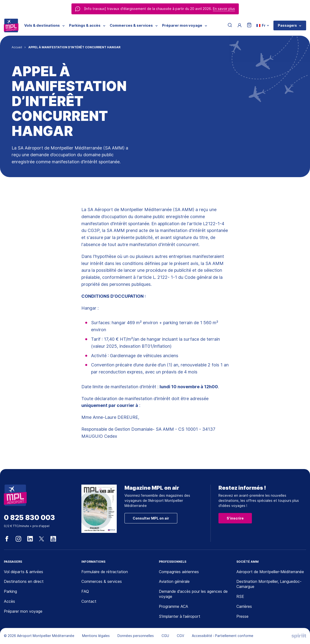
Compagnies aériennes (179, 572)
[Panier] (249, 25)
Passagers (287, 25)
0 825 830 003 (29, 518)
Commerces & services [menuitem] (131, 25)
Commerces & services (102, 581)
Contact (89, 601)
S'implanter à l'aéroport (180, 616)
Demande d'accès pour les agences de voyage (193, 594)
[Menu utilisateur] (240, 25)
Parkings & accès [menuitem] (85, 25)
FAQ (85, 591)
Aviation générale (174, 581)
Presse (242, 616)
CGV (180, 636)
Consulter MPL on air (151, 518)
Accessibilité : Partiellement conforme (223, 636)
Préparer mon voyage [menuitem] (182, 25)
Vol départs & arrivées (23, 572)
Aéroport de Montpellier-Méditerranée (270, 572)
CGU (165, 636)
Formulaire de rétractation (105, 572)
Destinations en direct (24, 581)
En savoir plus (224, 9)
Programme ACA (174, 606)
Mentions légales (96, 636)
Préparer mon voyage (23, 611)
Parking (10, 591)
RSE (240, 596)
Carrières (244, 606)
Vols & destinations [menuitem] (42, 25)
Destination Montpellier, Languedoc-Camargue (269, 584)
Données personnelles (136, 636)
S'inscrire (235, 518)
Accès (9, 601)
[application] (298, 632)
